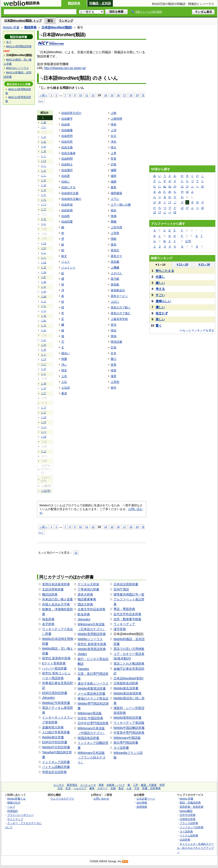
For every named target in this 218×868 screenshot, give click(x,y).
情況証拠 (116, 342)
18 (131, 95)
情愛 (64, 359)
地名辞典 (48, 619)
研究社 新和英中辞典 (92, 644)
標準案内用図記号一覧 (129, 594)
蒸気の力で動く (121, 307)
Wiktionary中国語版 (127, 738)
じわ (44, 330)
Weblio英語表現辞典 (128, 693)
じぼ (44, 437)
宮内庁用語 (121, 589)
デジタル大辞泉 (88, 584)
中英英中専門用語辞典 (129, 733)
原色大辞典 (85, 594)
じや (44, 292)
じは (44, 243)
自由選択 (67, 170)
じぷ (44, 451)
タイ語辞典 (186, 831)
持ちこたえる (165, 271)
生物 (113, 788)
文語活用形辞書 (53, 589)
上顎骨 (115, 233)
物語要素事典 (87, 599)
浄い (64, 365)
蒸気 (114, 245)
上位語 (66, 388)
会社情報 (142, 803)
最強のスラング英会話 (93, 698)
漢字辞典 (120, 629)
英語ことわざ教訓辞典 (129, 664)
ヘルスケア (80, 788)
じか (44, 147)
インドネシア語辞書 (56, 762)
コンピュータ (88, 785)
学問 (162, 785)
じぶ (44, 427)
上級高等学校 (119, 319)
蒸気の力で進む (121, 313)
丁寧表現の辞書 (88, 589)
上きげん (116, 273)
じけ (44, 161)
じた (44, 195)
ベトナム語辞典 (189, 835)
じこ (44, 166)
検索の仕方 (14, 803)
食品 (121, 788)
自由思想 (67, 136)
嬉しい (160, 283)
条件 (114, 388)
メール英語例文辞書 (91, 694)
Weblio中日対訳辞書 (56, 747)
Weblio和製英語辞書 (92, 688)
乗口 (114, 359)
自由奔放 (67, 205)
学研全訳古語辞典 (54, 772)
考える (160, 289)
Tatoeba (83, 669)
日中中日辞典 (188, 815)
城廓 (114, 182)
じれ (44, 321)
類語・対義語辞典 (190, 803)
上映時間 (116, 119)
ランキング (66, 21)
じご (44, 364)
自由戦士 (67, 164)
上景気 (115, 382)
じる (44, 316)
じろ (44, 325)
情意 (64, 370)
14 (106, 95)
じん (44, 340)
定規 (114, 347)
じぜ (44, 384)
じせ (44, 185)
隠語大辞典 (85, 604)
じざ (44, 369)
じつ (44, 204)
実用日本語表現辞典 (56, 584)
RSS (125, 861)
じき (44, 151)
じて (44, 209)
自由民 (66, 216)
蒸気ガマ (116, 256)
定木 (114, 353)
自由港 (66, 124)
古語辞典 (185, 840)
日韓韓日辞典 (188, 819)
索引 (50, 21)
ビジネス (59, 785)
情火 (114, 147)
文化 (60, 788)
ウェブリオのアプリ (62, 799)
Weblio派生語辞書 (126, 688)
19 (137, 95)
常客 (114, 159)
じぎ (44, 350)
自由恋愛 (67, 222)
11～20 (182, 264)
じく (44, 156)
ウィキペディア (124, 624)
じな (44, 219)
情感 (114, 216)
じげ (44, 359)
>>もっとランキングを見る (197, 330)
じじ (44, 374)
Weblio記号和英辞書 (56, 703)
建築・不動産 (149, 785)
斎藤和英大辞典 (53, 727)
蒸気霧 (115, 262)
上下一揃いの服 (121, 205)
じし (44, 176)
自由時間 (67, 159)
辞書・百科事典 (151, 788)
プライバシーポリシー (20, 815)
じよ (44, 301)
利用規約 (13, 811)
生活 (68, 788)
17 (125, 95)
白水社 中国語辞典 (90, 718)
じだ (44, 393)
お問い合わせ (101, 799)
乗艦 (114, 222)
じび (44, 422)
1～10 (160, 265)
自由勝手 (67, 119)
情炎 (114, 124)
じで (44, 408)
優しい (160, 307)
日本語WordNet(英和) (129, 678)
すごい (160, 295)
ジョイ (66, 262)
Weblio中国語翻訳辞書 (129, 728)
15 (112, 95)
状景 (114, 365)
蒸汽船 (115, 279)
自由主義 (67, 147)
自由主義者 (68, 153)
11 (87, 95)
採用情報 (142, 807)
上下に (115, 199)
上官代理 (116, 227)
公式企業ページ (146, 799)
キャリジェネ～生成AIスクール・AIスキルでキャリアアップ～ (195, 848)
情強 (114, 336)
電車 (101, 785)
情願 (114, 239)
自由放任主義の (71, 199)
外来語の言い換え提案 (58, 599)
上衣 (64, 376)
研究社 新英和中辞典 (56, 658)
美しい (160, 319)
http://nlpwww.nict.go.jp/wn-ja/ (65, 68)
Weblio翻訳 (186, 811)
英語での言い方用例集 (129, 649)
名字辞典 (48, 624)
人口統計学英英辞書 (56, 732)
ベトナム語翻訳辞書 (56, 767)
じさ (44, 171)
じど (44, 412)
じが (44, 345)
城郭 (114, 176)
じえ (44, 137)
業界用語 (72, 785)
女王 (114, 136)
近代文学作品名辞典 (127, 614)
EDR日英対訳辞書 (55, 693)
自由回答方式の (71, 113)
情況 (114, 330)
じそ (44, 190)
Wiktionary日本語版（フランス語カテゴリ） (91, 757)
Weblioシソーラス (90, 639)
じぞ (44, 388)
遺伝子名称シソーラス (93, 683)
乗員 (64, 393)
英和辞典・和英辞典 (192, 807)
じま (44, 267)
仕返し (160, 277)
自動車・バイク (116, 785)
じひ (44, 248)
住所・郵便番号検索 (127, 619)
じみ (44, 272)
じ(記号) (46, 491)
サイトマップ (15, 819)
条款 (114, 210)
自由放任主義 (70, 193)
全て (9, 42)
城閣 (114, 170)
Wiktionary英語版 (90, 713)
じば (44, 417)
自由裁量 (67, 130)
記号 (188, 241)
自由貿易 (67, 210)
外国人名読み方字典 (56, 604)
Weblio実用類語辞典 (92, 634)
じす (44, 180)
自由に (66, 182)
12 (93, 95)
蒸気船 (115, 285)
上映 (114, 113)
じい (44, 127)
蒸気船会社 (118, 290)
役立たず (162, 313)
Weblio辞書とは (16, 799)
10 (81, 95)
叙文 (64, 256)
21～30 (204, 264)
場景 (114, 376)
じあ (44, 122)
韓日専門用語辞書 (126, 743)
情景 (114, 370)
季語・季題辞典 (124, 609)
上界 (114, 153)
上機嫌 (115, 268)
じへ (44, 258)
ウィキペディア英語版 (129, 723)
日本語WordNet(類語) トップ (23, 21)
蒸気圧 (115, 250)
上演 (114, 130)
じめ (44, 282)
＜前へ (43, 95)
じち (44, 200)
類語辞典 (74, 3)
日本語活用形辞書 (126, 584)
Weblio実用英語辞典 (92, 649)
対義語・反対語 (100, 3)
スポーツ (102, 788)
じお (44, 142)
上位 (64, 382)
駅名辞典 (84, 614)
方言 (137, 788)
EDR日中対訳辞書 (55, 742)
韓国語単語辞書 (88, 738)
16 (118, 95)
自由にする (68, 187)
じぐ (44, 355)
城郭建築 (116, 193)
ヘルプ (11, 807)
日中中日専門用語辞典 (93, 723)
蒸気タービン (119, 296)
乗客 (114, 187)
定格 (114, 164)
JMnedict (48, 698)
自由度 (66, 176)
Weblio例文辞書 (53, 737)
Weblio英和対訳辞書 (128, 718)
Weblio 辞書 (11, 27)
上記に (115, 302)
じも (44, 287)
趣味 (92, 788)
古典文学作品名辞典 (91, 609)
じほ (44, 263)
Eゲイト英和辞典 (54, 663)
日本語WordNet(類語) (57, 27)
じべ (44, 432)
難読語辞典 (50, 594)
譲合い (66, 353)
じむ (44, 277)
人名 (129, 788)
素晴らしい (163, 301)
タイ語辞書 (121, 748)
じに (44, 224)
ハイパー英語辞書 (54, 668)
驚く (159, 325)
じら (44, 306)
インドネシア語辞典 (192, 827)
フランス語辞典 (189, 823)
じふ (44, 253)
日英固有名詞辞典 (126, 683)
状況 (114, 325)
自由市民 (67, 142)
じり (44, 311)
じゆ (44, 297)
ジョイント (68, 268)
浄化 (114, 142)
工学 (136, 785)
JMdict (82, 654)
